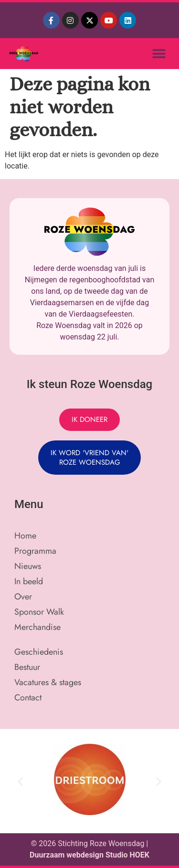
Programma (35, 551)
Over (23, 597)
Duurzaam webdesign (68, 855)
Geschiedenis (39, 652)
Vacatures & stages (48, 682)
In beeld (29, 581)
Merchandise (37, 627)
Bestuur (27, 667)
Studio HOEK (127, 855)
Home (25, 536)
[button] (159, 54)
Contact (28, 698)
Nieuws (28, 566)
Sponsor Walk (39, 612)
